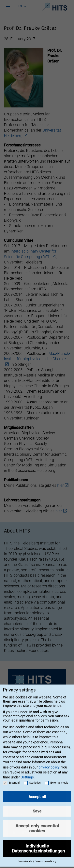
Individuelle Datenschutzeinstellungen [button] (38, 844)
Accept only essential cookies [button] (37, 824)
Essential (11, 778)
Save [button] (37, 806)
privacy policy (49, 762)
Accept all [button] (37, 792)
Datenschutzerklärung (45, 857)
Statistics (32, 778)
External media (57, 778)
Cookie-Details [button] (25, 857)
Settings (27, 772)
